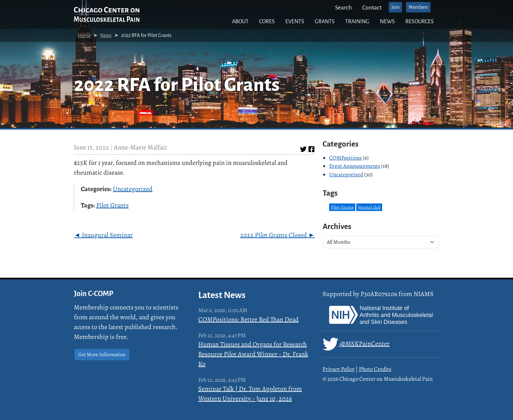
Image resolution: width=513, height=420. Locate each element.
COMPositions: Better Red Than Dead (248, 319)
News (387, 22)
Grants (325, 22)
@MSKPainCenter (356, 344)
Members (418, 7)
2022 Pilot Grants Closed (274, 235)
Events (295, 22)
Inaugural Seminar (107, 235)
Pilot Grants (112, 205)
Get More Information (102, 355)
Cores (267, 22)
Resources (420, 22)
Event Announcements (355, 166)
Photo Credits (375, 369)
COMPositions (345, 158)
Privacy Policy (339, 369)
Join (395, 7)
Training (357, 22)
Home (84, 35)
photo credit (498, 122)
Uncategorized (133, 189)
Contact (372, 8)
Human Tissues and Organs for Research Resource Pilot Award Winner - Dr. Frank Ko (253, 354)
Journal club (369, 207)
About (240, 22)
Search (343, 8)
